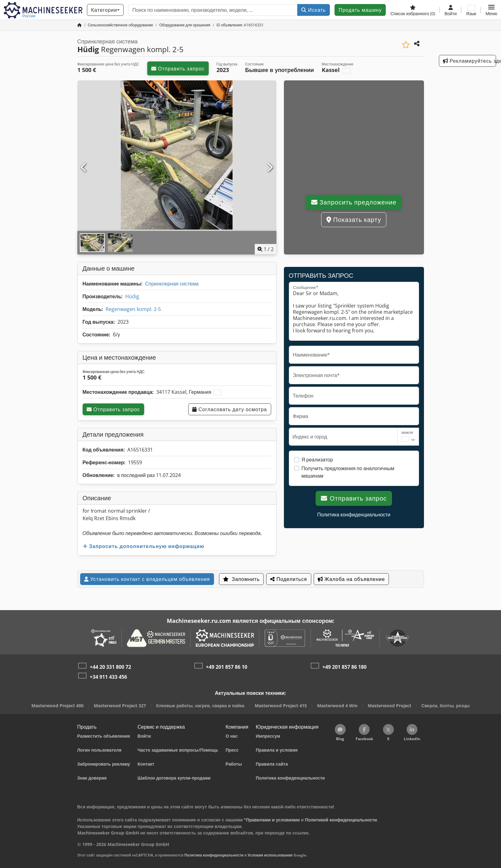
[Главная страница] (80, 25)
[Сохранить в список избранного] (406, 45)
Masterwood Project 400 (57, 706)
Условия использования (270, 855)
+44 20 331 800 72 (110, 667)
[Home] (121, 25)
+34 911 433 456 (108, 677)
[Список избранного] (413, 10)
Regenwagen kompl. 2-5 (133, 309)
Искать (314, 10)
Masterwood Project (389, 706)
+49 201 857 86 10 (227, 667)
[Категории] (105, 10)
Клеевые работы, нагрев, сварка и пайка (200, 706)
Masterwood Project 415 (281, 706)
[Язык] (471, 10)
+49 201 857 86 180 (344, 667)
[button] (491, 10)
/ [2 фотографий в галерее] (266, 249)
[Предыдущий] (84, 168)
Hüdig (132, 296)
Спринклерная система (172, 284)
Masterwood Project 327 (120, 706)
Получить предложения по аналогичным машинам (348, 472)
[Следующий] (270, 168)
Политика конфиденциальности (354, 515)
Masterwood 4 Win (337, 706)
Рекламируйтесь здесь (469, 61)
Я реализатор (317, 460)
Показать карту (354, 220)
